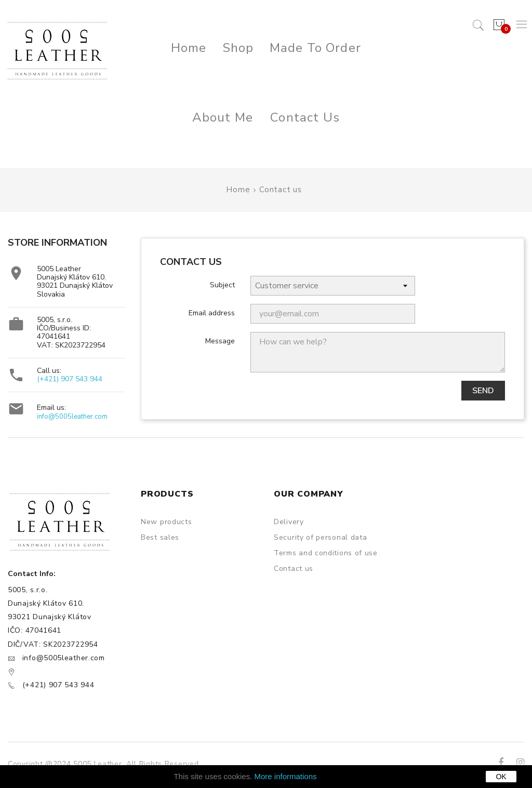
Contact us (294, 569)
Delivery (289, 522)
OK (501, 777)
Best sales (160, 537)
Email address (212, 313)
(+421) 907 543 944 (70, 379)
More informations (286, 776)
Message (220, 341)
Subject (222, 285)
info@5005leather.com (72, 417)
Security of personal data (321, 537)
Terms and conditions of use (326, 553)
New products (166, 522)
